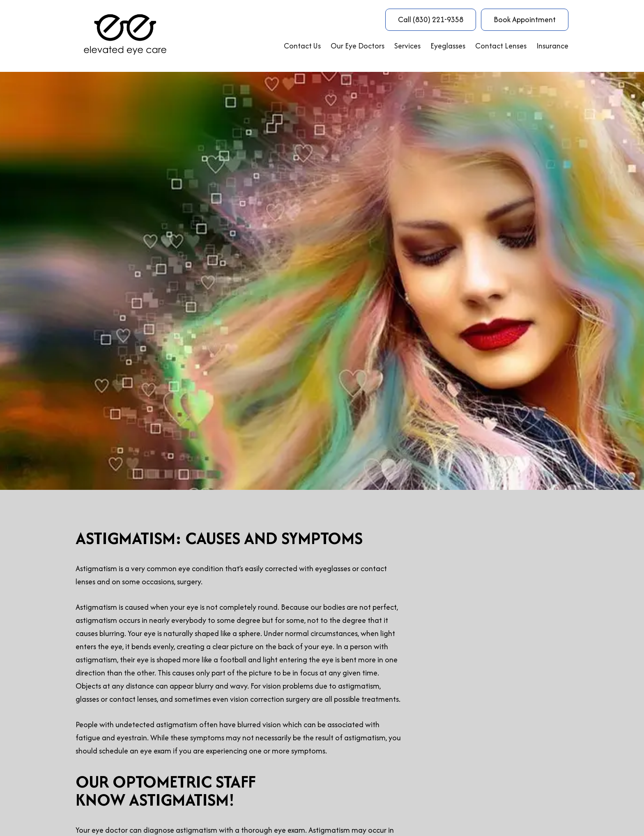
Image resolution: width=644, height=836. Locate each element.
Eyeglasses (448, 46)
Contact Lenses (501, 46)
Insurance (552, 46)
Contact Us (302, 46)
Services (407, 46)
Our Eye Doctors (358, 46)
